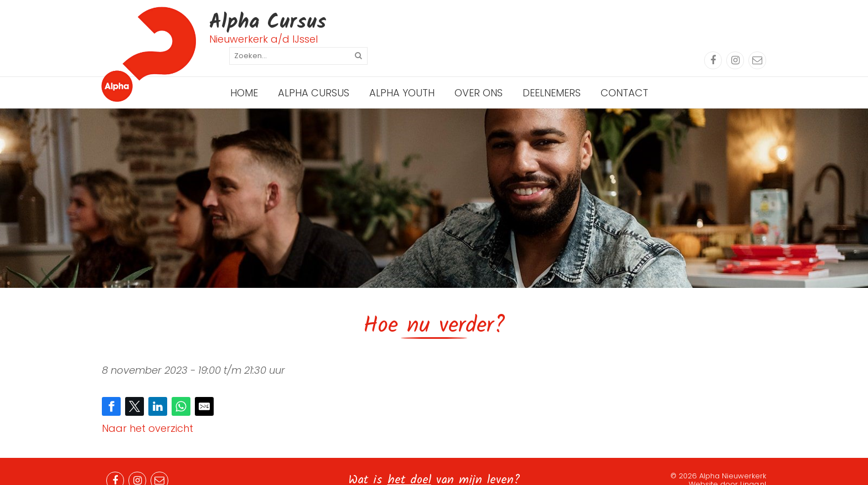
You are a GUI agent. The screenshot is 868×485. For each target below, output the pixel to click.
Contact (624, 74)
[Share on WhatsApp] (181, 388)
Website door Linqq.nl (727, 466)
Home (244, 74)
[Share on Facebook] (111, 388)
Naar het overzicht (148, 410)
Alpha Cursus (314, 74)
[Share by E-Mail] (204, 388)
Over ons (479, 74)
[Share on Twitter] (135, 388)
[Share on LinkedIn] (158, 388)
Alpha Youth (402, 74)
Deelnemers (552, 74)
